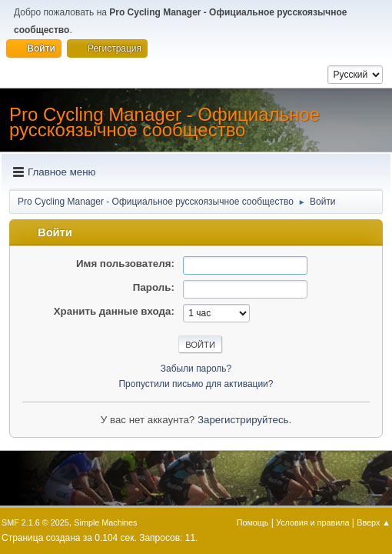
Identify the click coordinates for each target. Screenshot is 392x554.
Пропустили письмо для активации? (196, 384)
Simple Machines (105, 522)
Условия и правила (312, 522)
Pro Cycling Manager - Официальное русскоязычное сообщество (164, 122)
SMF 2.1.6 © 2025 (35, 522)
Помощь (253, 522)
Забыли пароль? (196, 369)
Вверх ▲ (374, 522)
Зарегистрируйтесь (243, 420)
